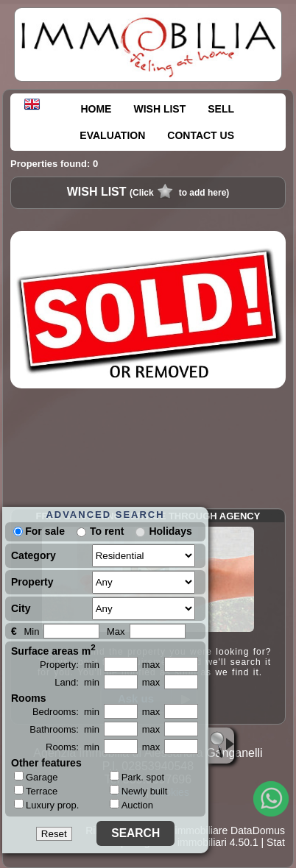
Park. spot (137, 777)
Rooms (28, 698)
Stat (276, 842)
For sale (39, 531)
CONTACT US (201, 135)
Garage (36, 777)
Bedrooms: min (66, 712)
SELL (221, 109)
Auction (131, 805)
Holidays (170, 531)
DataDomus (258, 830)
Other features (46, 763)
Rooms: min (73, 747)
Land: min (77, 682)
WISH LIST (159, 109)
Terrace (36, 791)
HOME (96, 109)
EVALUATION (112, 135)
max (151, 665)
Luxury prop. (46, 805)
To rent (107, 531)
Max (116, 632)
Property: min (70, 665)
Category (34, 555)
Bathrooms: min (64, 729)
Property (32, 582)
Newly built (139, 791)
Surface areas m (53, 650)
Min (31, 632)
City (21, 608)
